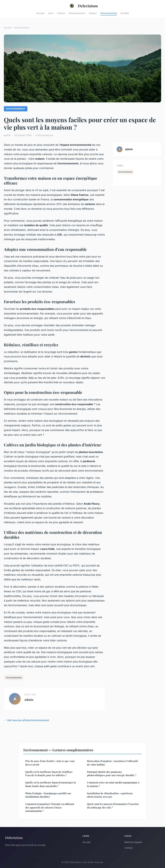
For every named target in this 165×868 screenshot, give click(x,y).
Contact (129, 848)
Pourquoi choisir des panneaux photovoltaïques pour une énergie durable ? (112, 773)
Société (125, 13)
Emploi (93, 13)
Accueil (40, 13)
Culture (61, 13)
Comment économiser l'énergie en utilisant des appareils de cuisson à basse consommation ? (50, 807)
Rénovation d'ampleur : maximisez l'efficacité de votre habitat (113, 763)
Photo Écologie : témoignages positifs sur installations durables (48, 795)
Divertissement (77, 13)
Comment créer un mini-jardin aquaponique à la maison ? (113, 784)
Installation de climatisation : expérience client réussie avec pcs (110, 795)
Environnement (109, 13)
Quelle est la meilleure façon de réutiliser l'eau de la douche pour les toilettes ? (49, 773)
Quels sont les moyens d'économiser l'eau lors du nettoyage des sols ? (113, 806)
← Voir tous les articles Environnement (26, 720)
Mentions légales (133, 842)
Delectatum (83, 6)
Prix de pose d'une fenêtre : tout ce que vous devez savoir (50, 763)
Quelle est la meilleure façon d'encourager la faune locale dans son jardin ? (51, 784)
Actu (51, 13)
